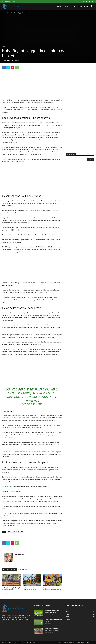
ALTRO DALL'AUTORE (24, 570)
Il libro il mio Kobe (8, 487)
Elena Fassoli (7, 60)
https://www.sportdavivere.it (21, 557)
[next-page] (6, 593)
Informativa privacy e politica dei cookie (74, 642)
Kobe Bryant (23, 313)
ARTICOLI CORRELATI (10, 570)
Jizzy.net (12, 642)
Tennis (79, 6)
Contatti (88, 642)
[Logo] (10, 6)
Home (59, 6)
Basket (9, 532)
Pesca (73, 6)
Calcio (66, 6)
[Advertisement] (32, 86)
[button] (92, 6)
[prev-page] (3, 593)
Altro (86, 6)
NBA (22, 532)
